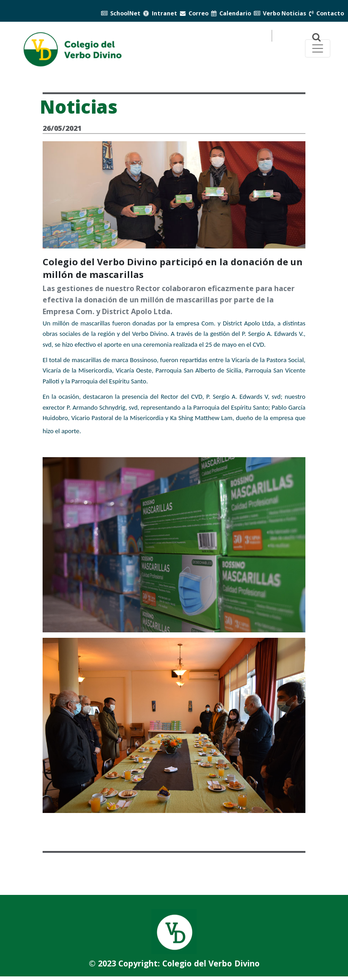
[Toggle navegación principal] (318, 48)
